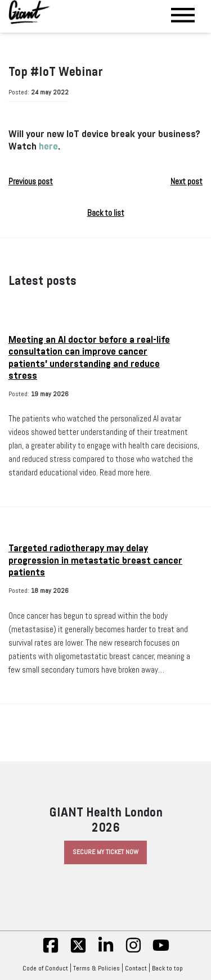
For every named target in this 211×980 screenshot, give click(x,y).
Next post (187, 182)
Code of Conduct (45, 968)
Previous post (31, 182)
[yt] (161, 951)
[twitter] (78, 951)
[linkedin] (106, 951)
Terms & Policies (96, 968)
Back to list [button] (106, 213)
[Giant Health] (30, 12)
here (48, 146)
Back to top (170, 968)
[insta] (133, 951)
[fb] (51, 951)
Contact (136, 968)
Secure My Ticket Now (105, 852)
